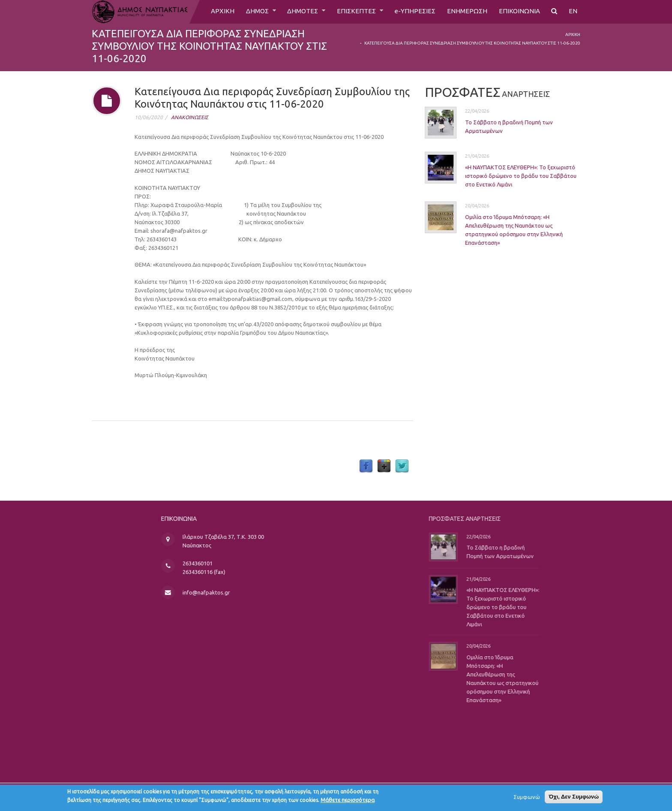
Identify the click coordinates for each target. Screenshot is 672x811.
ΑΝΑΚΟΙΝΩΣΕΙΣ (190, 117)
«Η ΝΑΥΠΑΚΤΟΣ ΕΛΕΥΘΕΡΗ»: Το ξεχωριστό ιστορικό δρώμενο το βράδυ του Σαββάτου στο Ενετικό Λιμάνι (512, 175)
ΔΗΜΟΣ (251, 12)
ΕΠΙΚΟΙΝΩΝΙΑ (519, 12)
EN (573, 12)
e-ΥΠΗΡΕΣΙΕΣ (413, 12)
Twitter (402, 466)
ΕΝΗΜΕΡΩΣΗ (466, 12)
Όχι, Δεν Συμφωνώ (574, 798)
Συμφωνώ (527, 798)
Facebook (366, 466)
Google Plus (384, 466)
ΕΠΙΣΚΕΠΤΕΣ (354, 12)
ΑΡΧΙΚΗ (215, 12)
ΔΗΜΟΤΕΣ (298, 12)
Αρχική (573, 35)
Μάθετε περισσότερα (348, 801)
